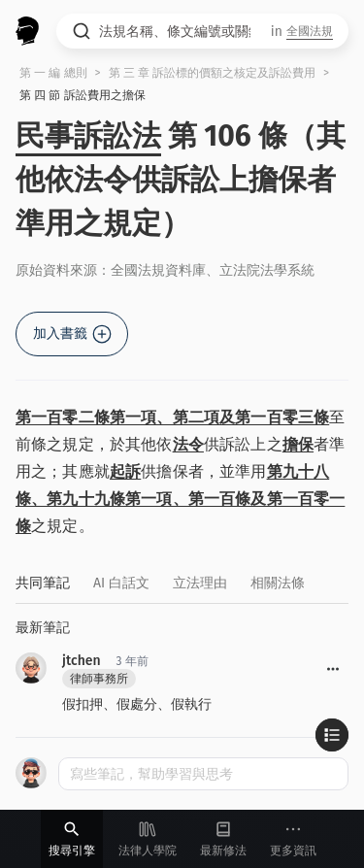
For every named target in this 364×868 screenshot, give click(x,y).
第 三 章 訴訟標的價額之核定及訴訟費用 (213, 73)
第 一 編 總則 (53, 73)
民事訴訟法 (88, 136)
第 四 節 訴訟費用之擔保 (83, 95)
